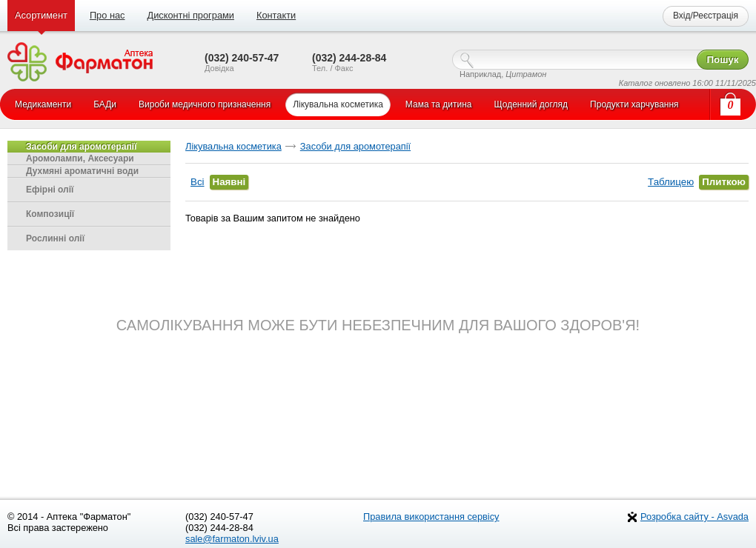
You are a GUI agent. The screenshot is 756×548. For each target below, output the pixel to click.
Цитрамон (526, 74)
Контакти (276, 15)
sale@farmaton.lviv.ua (232, 539)
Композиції (50, 214)
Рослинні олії (55, 238)
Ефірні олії (50, 190)
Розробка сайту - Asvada (694, 517)
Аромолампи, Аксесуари (80, 158)
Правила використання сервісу (431, 517)
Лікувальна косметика (233, 146)
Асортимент (41, 15)
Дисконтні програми (190, 15)
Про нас (107, 15)
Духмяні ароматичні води (82, 171)
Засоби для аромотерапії (355, 146)
